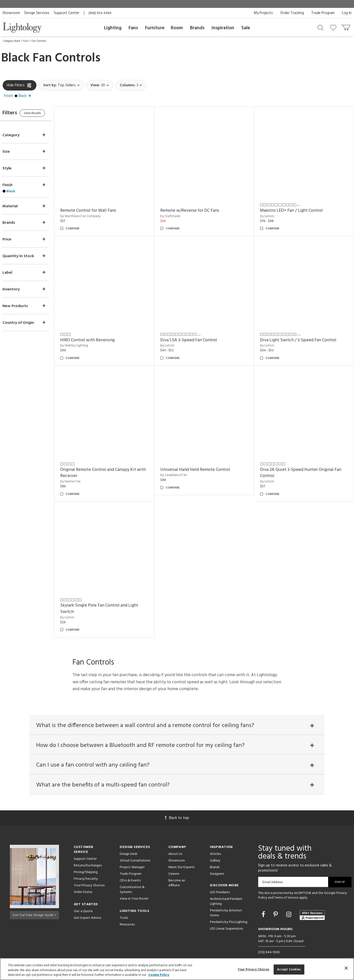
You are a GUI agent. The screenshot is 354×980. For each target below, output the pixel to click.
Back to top (177, 809)
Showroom (11, 13)
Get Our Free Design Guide (34, 905)
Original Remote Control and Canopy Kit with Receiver (108, 463)
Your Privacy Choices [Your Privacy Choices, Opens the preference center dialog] (254, 969)
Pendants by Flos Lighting (229, 913)
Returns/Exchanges (88, 856)
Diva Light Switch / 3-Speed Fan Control (301, 334)
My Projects (263, 13)
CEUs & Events (130, 871)
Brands (197, 28)
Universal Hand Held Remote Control (202, 460)
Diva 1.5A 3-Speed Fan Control (195, 334)
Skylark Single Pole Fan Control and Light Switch (109, 596)
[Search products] (320, 27)
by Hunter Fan (80, 472)
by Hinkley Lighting (84, 339)
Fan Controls (39, 41)
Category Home (12, 41)
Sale (246, 28)
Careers (174, 865)
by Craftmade (177, 213)
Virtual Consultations (135, 851)
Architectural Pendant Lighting (226, 892)
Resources (127, 915)
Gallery (215, 851)
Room (177, 28)
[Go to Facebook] (264, 906)
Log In (347, 13)
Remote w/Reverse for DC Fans (196, 207)
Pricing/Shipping (86, 863)
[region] (177, 969)
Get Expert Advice (88, 909)
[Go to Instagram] (289, 906)
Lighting (113, 28)
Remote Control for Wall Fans (98, 207)
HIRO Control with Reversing (97, 334)
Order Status (83, 883)
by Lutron (270, 213)
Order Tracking (292, 13)
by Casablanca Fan (180, 466)
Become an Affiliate (177, 874)
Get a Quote (83, 902)
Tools (124, 909)
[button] (18, 96)
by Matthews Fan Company (90, 213)
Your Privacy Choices (89, 876)
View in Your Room (134, 889)
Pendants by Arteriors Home (226, 904)
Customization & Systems (132, 880)
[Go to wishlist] (334, 27)
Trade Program (323, 13)
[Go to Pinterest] (276, 906)
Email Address (273, 873)
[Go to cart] (346, 26)
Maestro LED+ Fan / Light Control (295, 207)
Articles (215, 845)
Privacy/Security (86, 869)
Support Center (67, 13)
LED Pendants (220, 883)
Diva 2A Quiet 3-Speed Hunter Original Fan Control (304, 463)
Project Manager (132, 858)
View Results (44, 114)
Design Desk (129, 845)
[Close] (346, 968)
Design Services (37, 13)
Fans (133, 28)
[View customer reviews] (312, 906)
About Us (175, 845)
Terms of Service (286, 889)
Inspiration (223, 28)
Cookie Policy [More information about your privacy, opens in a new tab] (159, 975)
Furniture (155, 28)
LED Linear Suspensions (226, 919)
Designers (217, 865)
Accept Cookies (289, 969)
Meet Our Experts (181, 858)
